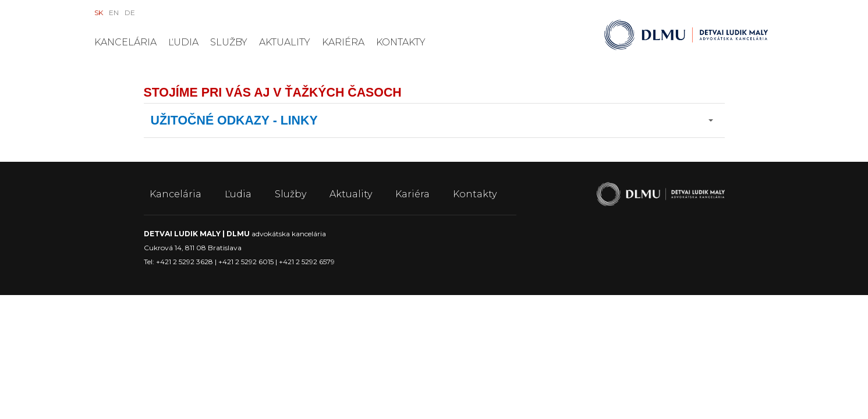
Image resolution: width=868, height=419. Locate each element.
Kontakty (401, 42)
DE (130, 13)
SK (99, 13)
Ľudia (183, 42)
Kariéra (343, 42)
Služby (229, 42)
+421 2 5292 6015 (246, 262)
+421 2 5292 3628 (185, 262)
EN (114, 13)
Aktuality (285, 42)
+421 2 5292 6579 (307, 262)
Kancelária (125, 42)
